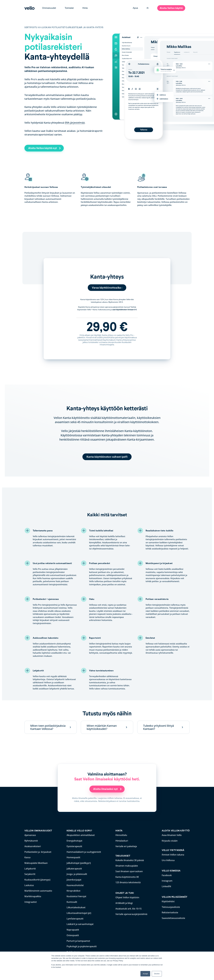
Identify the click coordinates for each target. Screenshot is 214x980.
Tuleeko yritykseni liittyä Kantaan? (159, 727)
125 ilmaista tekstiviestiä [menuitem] (128, 882)
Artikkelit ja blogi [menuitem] (124, 902)
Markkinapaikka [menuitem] (33, 895)
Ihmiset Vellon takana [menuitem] (173, 855)
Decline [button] (157, 974)
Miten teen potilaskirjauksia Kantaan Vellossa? (48, 727)
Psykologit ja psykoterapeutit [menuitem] (82, 944)
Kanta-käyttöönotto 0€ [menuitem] (127, 876)
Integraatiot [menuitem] (31, 901)
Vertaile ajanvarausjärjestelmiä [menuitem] (131, 913)
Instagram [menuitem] (167, 880)
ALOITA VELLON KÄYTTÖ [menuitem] (176, 831)
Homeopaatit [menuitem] (73, 857)
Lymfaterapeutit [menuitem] (75, 917)
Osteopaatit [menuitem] (73, 934)
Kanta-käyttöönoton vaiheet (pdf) (107, 457)
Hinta (85, 8)
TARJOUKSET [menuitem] (123, 856)
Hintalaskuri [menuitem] (122, 841)
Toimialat (69, 8)
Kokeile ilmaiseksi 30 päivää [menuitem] (130, 860)
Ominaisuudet (49, 8)
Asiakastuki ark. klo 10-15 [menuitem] (128, 908)
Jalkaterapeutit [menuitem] (74, 868)
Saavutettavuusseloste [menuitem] (173, 917)
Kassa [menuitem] (27, 857)
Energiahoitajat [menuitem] (74, 841)
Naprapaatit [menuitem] (73, 928)
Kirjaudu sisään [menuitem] (170, 841)
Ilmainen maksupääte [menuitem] (127, 865)
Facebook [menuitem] (167, 875)
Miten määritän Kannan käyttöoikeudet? (102, 727)
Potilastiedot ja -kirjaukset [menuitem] (38, 852)
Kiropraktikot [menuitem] (73, 890)
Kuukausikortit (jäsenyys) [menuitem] (37, 879)
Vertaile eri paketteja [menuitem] (126, 846)
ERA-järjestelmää (75, 123)
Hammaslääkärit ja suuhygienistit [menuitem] (84, 852)
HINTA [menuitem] (119, 831)
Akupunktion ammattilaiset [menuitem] (81, 835)
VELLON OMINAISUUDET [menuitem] (38, 831)
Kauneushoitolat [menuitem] (75, 884)
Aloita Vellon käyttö (171, 8)
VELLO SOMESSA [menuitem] (171, 870)
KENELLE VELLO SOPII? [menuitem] (79, 831)
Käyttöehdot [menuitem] (168, 901)
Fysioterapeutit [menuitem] (74, 846)
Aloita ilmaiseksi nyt (106, 789)
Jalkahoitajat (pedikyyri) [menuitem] (79, 863)
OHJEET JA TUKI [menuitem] (125, 892)
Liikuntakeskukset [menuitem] (76, 906)
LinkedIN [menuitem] (166, 886)
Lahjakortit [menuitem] (30, 868)
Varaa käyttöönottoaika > (107, 288)
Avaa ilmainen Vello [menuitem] (172, 835)
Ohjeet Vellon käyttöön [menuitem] (127, 897)
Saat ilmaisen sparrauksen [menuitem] (129, 871)
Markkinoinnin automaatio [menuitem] (38, 890)
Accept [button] (145, 974)
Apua (135, 8)
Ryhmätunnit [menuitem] (31, 841)
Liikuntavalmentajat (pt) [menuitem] (79, 912)
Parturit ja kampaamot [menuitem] (78, 939)
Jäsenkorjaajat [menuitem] (74, 879)
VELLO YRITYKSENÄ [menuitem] (173, 850)
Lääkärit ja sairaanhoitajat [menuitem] (80, 923)
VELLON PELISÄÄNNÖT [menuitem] (174, 896)
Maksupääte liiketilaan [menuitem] (36, 863)
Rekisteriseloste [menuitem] (170, 912)
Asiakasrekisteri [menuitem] (33, 846)
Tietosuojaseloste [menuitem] (171, 906)
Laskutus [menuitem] (29, 884)
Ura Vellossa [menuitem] (168, 860)
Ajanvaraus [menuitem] (30, 835)
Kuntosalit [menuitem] (72, 901)
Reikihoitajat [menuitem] (73, 950)
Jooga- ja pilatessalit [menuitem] (77, 874)
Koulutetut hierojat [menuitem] (76, 895)
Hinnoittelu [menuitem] (121, 835)
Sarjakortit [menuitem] (30, 874)
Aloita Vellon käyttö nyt (44, 148)
